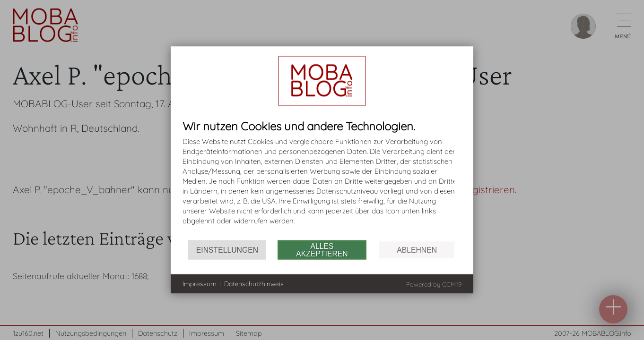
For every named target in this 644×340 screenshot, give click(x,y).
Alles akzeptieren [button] (322, 250)
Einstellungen (227, 250)
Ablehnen (417, 250)
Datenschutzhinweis (254, 283)
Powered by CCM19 (434, 284)
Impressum (200, 283)
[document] (322, 180)
